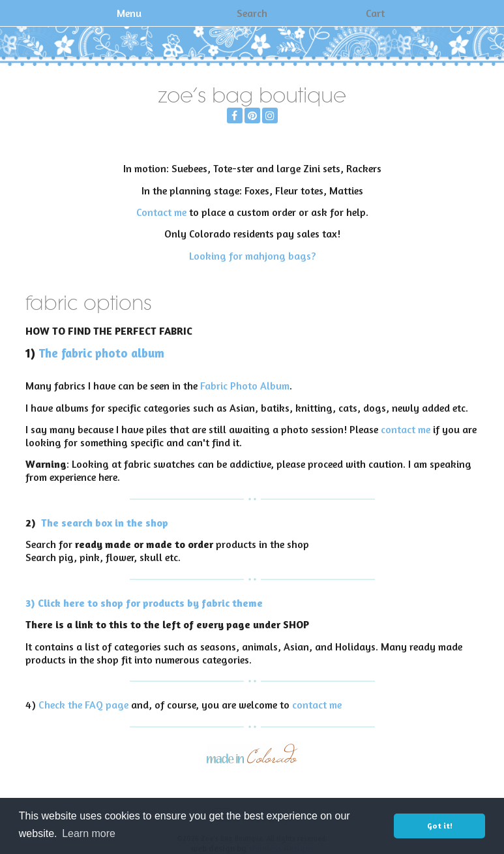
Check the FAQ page (83, 705)
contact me (406, 429)
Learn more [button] (89, 833)
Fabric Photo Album (245, 386)
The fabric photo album (101, 353)
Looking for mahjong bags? (252, 256)
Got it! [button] (440, 826)
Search (252, 13)
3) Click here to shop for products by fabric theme (144, 603)
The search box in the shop (105, 523)
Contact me (161, 212)
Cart (375, 13)
